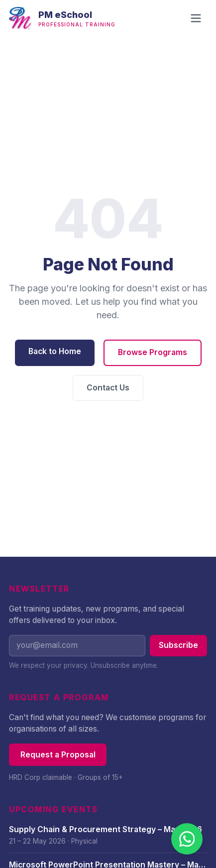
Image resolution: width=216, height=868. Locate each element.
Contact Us (108, 388)
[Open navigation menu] (196, 18)
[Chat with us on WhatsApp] (187, 839)
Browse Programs (153, 352)
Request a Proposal (58, 755)
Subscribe (178, 645)
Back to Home (55, 351)
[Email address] (77, 646)
